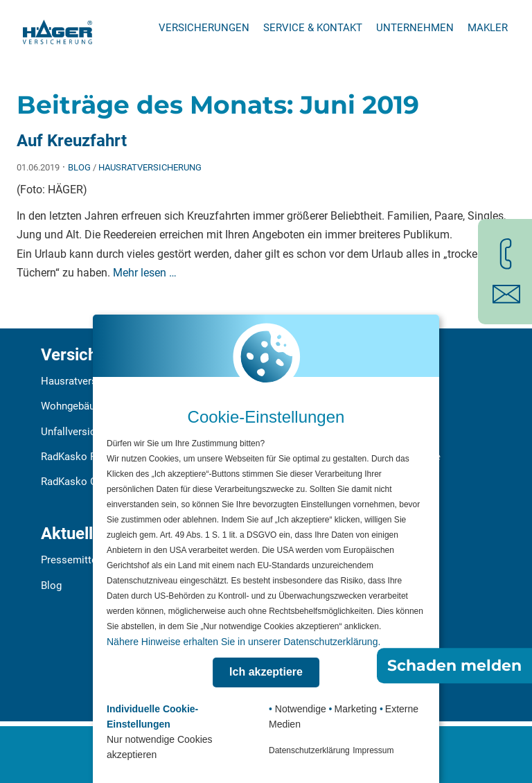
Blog (79, 167)
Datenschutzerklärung (309, 750)
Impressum (373, 750)
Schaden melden (454, 666)
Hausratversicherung (150, 167)
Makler (488, 28)
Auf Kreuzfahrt (72, 141)
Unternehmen (415, 28)
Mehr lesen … (145, 273)
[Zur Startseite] (57, 28)
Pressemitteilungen (86, 560)
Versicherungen (204, 28)
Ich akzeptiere (266, 672)
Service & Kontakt (313, 28)
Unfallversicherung (84, 432)
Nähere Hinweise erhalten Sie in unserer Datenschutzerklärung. (243, 642)
